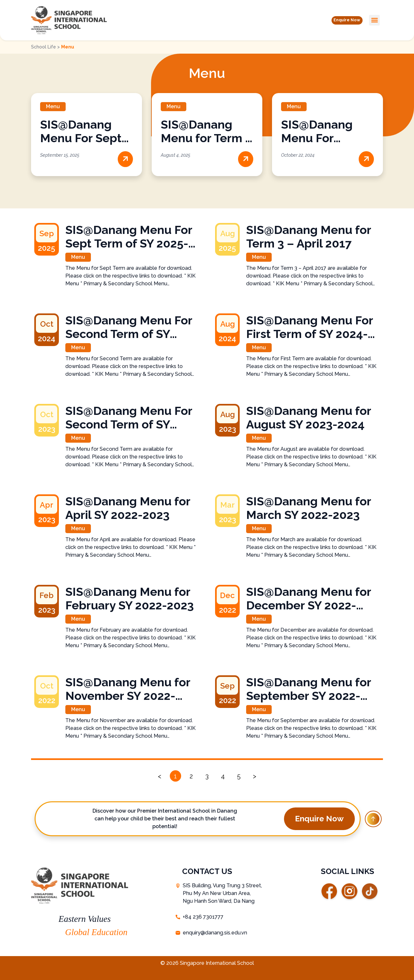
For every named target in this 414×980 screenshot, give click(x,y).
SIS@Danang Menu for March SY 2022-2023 (309, 508)
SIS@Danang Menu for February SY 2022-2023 (130, 598)
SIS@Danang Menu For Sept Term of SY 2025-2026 (129, 237)
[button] (342, 20)
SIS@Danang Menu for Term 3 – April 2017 (206, 138)
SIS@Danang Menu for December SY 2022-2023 (309, 598)
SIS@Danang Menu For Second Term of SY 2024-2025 (129, 327)
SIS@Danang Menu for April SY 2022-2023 (128, 508)
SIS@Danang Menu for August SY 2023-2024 (309, 417)
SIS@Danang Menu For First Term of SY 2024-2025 (310, 327)
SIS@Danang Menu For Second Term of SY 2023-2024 (129, 417)
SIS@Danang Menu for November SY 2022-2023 (128, 689)
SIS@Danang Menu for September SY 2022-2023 (309, 689)
